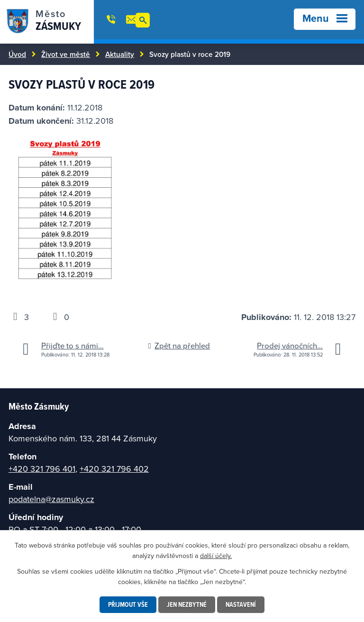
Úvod (17, 54)
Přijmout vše (128, 604)
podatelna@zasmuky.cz (51, 499)
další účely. (216, 556)
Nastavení (241, 604)
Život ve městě (66, 54)
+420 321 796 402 (114, 469)
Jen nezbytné (187, 604)
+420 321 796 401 (42, 469)
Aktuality (120, 54)
